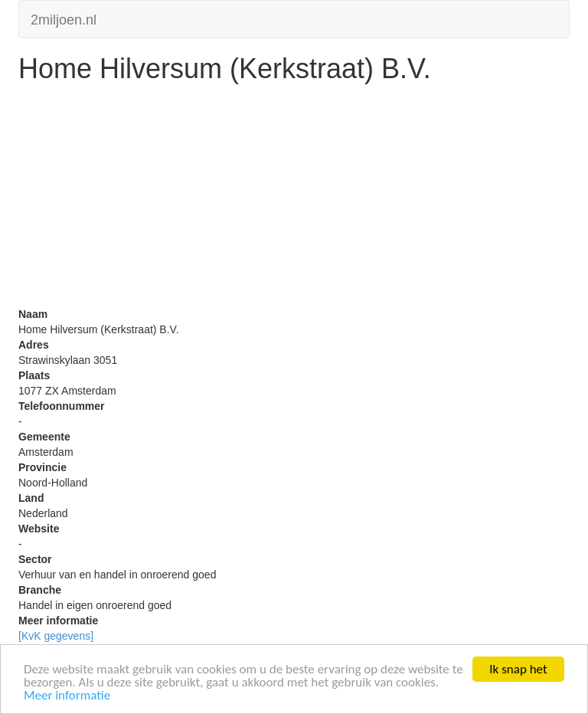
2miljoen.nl (64, 18)
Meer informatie (67, 696)
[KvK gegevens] (56, 636)
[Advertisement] (294, 199)
